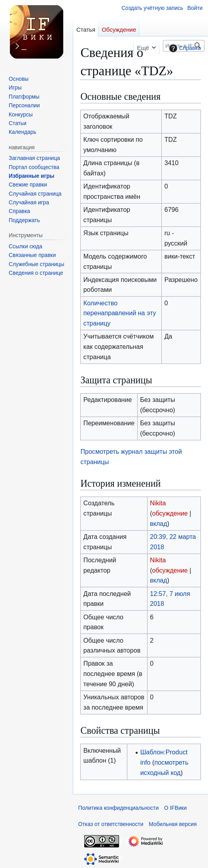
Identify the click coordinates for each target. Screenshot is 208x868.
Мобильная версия (173, 824)
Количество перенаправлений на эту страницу (120, 313)
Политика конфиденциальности (118, 808)
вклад (159, 523)
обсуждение (170, 513)
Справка (184, 48)
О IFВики (175, 808)
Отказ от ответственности (111, 824)
